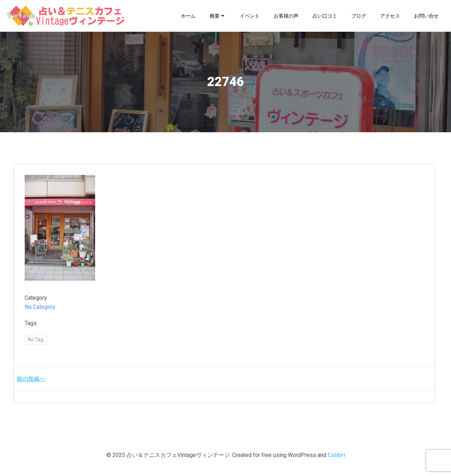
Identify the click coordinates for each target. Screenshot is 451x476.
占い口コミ (325, 16)
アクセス (390, 16)
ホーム (188, 16)
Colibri (336, 455)
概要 (218, 16)
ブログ (359, 16)
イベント (250, 16)
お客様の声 (286, 16)
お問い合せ (426, 16)
